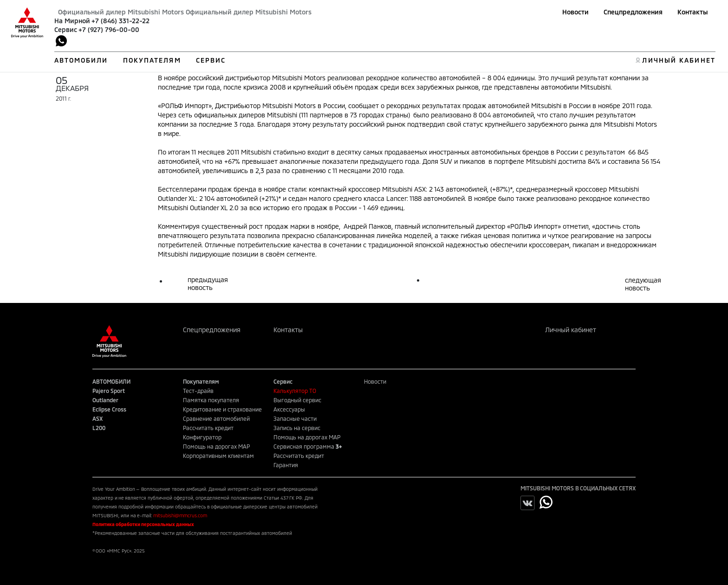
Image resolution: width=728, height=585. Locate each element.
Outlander (105, 400)
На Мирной (72, 21)
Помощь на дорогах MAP (216, 446)
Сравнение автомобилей (216, 418)
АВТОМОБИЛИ (81, 60)
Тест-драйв (198, 391)
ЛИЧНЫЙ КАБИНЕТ (679, 60)
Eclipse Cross (109, 409)
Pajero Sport (109, 391)
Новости (575, 12)
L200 (99, 428)
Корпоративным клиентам (218, 456)
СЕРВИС (211, 60)
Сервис (66, 29)
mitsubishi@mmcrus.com (180, 515)
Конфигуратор (202, 437)
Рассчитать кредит (208, 428)
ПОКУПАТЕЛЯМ (152, 60)
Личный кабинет (571, 330)
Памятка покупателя (211, 400)
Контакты (693, 12)
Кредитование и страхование (222, 409)
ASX (97, 418)
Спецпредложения (633, 12)
